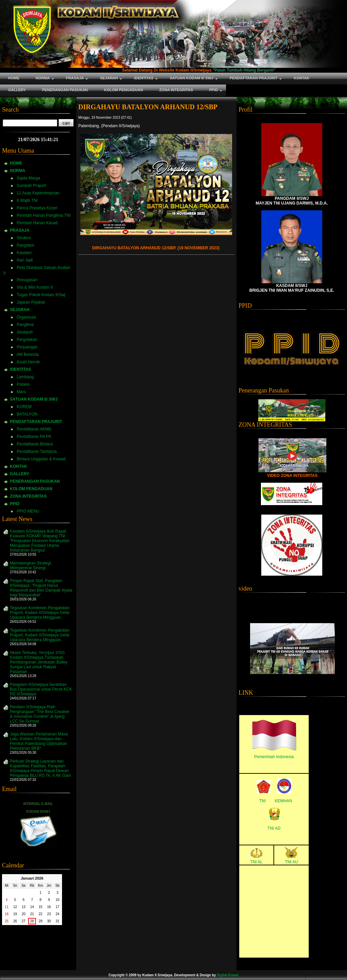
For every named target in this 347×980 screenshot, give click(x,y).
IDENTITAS (20, 369)
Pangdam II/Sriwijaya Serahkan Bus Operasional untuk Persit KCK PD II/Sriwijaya (41, 689)
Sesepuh (25, 332)
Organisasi (26, 317)
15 (40, 907)
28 (32, 921)
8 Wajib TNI (27, 200)
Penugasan (27, 280)
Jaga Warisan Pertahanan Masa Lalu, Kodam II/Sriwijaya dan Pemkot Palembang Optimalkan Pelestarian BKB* (39, 741)
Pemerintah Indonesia (274, 757)
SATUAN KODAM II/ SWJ (34, 399)
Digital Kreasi (228, 975)
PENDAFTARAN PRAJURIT (36, 422)
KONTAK (18, 466)
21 (32, 914)
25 (7, 921)
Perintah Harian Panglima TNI (44, 215)
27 (24, 921)
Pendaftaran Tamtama (37, 451)
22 (40, 914)
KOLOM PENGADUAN (31, 489)
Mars (21, 392)
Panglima (25, 325)
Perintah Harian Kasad (37, 223)
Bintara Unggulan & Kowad (41, 459)
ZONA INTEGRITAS (28, 496)
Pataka (23, 384)
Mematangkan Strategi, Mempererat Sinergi (31, 565)
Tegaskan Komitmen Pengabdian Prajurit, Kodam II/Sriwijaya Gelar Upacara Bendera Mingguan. (40, 613)
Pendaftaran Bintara (35, 444)
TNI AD (274, 828)
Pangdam (25, 245)
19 (15, 914)
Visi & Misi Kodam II (35, 287)
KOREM (24, 407)
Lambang (25, 377)
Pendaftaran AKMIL (34, 429)
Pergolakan (27, 340)
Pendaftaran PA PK (34, 437)
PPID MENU (28, 511)
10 (57, 900)
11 (7, 907)
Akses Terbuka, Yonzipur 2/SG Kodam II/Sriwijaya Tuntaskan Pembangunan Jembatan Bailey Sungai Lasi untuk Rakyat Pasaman (39, 662)
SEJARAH (19, 310)
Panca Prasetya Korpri (37, 208)
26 (15, 921)
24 (57, 914)
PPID (15, 504)
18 (7, 914)
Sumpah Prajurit (31, 186)
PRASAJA (19, 230)
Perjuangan (27, 347)
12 (15, 907)
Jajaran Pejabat (31, 302)
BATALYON (27, 414)
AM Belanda (28, 354)
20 (24, 914)
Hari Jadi (25, 260)
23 (49, 914)
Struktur (24, 238)
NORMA (17, 171)
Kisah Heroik (28, 362)
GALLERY (19, 474)
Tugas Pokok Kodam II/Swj (41, 295)
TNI (262, 801)
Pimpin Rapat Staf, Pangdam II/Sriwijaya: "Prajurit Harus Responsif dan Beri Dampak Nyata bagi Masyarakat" (41, 588)
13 (24, 907)
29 (40, 921)
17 (57, 907)
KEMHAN (283, 801)
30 (49, 921)
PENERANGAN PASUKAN (35, 481)
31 (57, 921)
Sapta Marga (28, 178)
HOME (16, 163)
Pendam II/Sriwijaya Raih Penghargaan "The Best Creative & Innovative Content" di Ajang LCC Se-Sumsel (40, 714)
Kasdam (24, 253)
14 (32, 907)
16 (49, 907)
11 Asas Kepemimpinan (38, 193)
